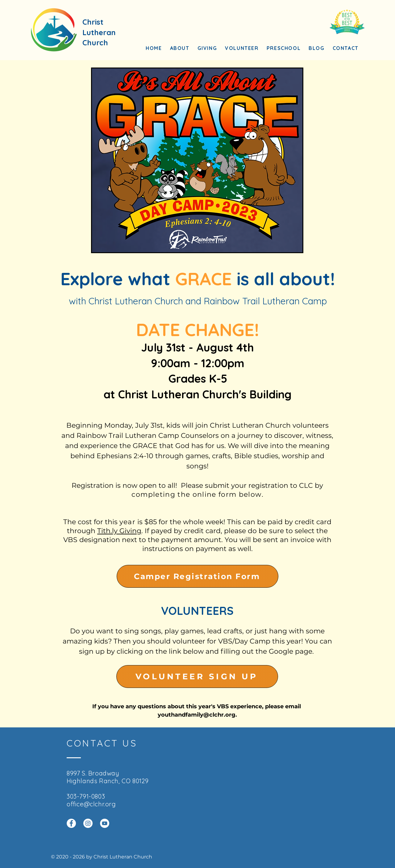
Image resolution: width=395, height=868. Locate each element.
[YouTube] (105, 823)
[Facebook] (71, 823)
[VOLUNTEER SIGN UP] (197, 677)
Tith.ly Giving (119, 531)
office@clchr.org (91, 804)
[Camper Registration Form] (197, 576)
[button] (180, 48)
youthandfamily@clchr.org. (197, 715)
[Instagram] (88, 823)
